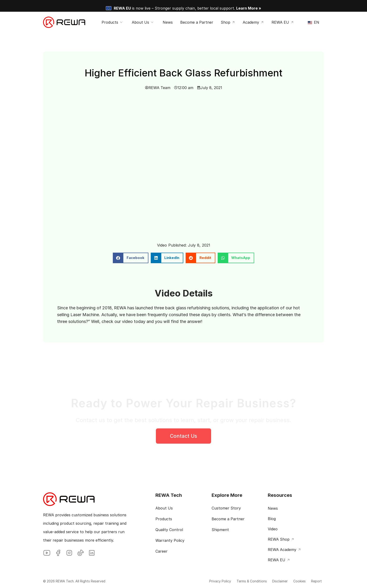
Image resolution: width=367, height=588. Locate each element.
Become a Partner (228, 519)
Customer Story (226, 508)
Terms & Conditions (237, 581)
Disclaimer (270, 581)
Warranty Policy (170, 540)
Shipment (220, 530)
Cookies (293, 581)
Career (161, 551)
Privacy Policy (202, 581)
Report (314, 581)
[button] (131, 258)
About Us (164, 508)
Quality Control (169, 530)
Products (164, 519)
